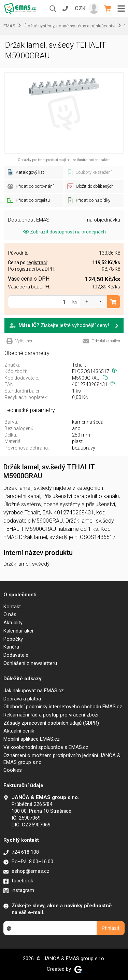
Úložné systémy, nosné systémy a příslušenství (69, 26)
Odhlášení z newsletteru (30, 663)
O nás (10, 614)
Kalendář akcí (18, 631)
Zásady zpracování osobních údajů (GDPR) (51, 723)
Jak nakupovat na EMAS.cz (34, 691)
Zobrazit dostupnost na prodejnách (64, 232)
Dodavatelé (16, 655)
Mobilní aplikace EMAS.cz (32, 739)
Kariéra (11, 647)
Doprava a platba (22, 699)
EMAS (9, 26)
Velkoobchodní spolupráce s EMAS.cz (46, 747)
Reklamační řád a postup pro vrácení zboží (51, 715)
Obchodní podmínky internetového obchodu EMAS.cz (63, 707)
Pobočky (13, 639)
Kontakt (12, 607)
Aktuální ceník (19, 731)
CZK (80, 8)
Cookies (13, 770)
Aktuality (13, 623)
